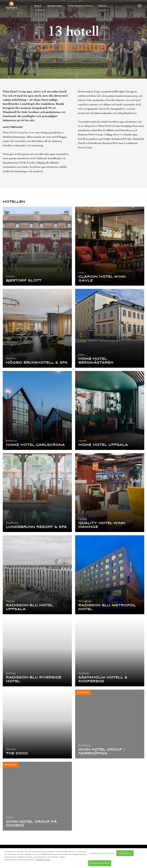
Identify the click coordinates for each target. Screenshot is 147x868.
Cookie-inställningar (102, 856)
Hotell (38, 6)
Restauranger (55, 6)
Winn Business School (80, 6)
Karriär (103, 6)
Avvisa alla (125, 856)
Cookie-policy (43, 863)
